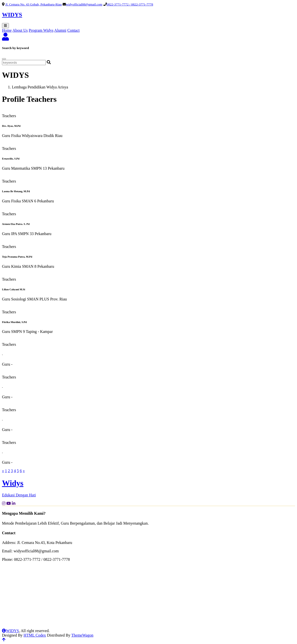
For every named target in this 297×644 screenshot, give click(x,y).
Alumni (60, 30)
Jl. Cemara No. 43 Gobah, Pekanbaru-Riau (33, 4)
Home (7, 30)
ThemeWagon (82, 635)
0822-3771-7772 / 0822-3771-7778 (130, 4)
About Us (20, 30)
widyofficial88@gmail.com (84, 4)
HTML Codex (35, 635)
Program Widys (41, 30)
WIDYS (10, 631)
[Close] (4, 59)
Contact (74, 30)
